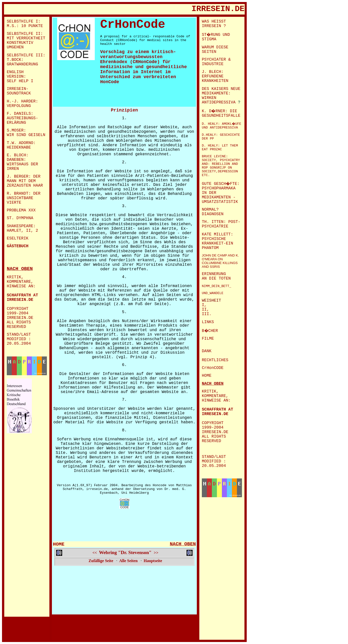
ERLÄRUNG (16, 123)
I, (204, 305)
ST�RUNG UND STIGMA (216, 37)
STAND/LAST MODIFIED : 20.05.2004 (19, 339)
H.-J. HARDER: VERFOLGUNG (22, 104)
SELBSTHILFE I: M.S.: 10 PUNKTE (25, 24)
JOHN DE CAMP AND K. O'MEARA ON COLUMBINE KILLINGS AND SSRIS (220, 261)
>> (156, 553)
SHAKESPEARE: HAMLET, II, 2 (22, 228)
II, (205, 310)
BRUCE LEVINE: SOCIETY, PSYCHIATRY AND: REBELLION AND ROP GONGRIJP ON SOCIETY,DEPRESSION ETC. (221, 166)
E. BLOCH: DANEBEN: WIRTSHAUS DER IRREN (22, 162)
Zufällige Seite (101, 561)
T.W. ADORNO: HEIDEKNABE (21, 145)
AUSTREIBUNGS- (22, 118)
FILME (208, 339)
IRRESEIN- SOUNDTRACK (19, 91)
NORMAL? (211, 210)
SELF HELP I (20, 81)
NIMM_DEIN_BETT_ (216, 286)
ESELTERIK (18, 238)
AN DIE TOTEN (216, 279)
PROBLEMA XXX (21, 210)
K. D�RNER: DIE (220, 111)
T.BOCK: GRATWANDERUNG (22, 62)
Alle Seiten (128, 561)
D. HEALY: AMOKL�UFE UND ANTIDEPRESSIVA (222, 126)
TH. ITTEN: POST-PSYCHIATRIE (221, 224)
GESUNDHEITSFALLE (221, 116)
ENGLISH (15, 72)
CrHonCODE (213, 368)
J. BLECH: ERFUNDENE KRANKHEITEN (215, 76)
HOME (59, 544)
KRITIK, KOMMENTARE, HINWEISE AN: (21, 282)
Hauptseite (153, 561)
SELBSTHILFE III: (26, 55)
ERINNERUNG (214, 274)
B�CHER (210, 331)
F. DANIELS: (20, 114)
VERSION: (16, 77)
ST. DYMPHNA (20, 218)
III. (207, 314)
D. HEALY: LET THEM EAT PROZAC (220, 148)
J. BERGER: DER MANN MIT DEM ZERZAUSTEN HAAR (25, 181)
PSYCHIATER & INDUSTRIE (216, 62)
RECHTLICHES (215, 360)
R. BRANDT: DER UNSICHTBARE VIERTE (24, 198)
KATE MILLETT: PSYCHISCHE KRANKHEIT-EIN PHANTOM (217, 241)
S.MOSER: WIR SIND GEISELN (26, 133)
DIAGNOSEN (213, 214)
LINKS (208, 322)
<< (95, 553)
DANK (207, 351)
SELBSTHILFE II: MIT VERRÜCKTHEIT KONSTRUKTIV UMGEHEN (26, 41)
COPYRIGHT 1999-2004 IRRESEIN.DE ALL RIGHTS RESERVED (21, 318)
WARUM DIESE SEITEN (215, 50)
